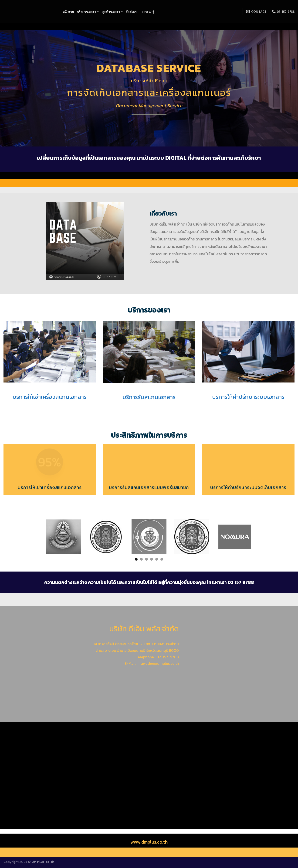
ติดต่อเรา (132, 12)
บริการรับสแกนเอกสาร (149, 397)
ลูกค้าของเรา (113, 12)
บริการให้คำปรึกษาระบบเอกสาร (248, 397)
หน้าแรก (68, 12)
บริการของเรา (88, 12)
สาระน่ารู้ (148, 12)
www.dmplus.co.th (149, 842)
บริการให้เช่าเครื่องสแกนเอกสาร (50, 397)
